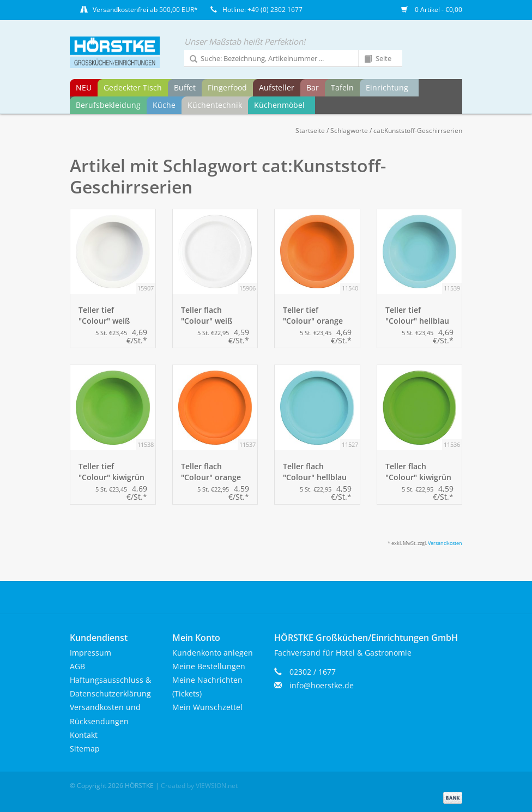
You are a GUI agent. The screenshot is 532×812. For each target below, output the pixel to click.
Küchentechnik (215, 105)
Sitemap (85, 749)
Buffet (185, 87)
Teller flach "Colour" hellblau (315, 472)
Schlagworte (349, 131)
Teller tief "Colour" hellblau (417, 315)
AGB (77, 666)
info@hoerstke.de (322, 685)
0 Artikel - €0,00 (432, 10)
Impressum (90, 653)
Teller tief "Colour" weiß (104, 315)
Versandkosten (445, 543)
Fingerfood (227, 87)
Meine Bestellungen (209, 666)
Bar (313, 87)
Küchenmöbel (279, 105)
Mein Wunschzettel (207, 707)
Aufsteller (277, 87)
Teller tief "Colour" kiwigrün (111, 472)
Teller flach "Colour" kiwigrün (418, 472)
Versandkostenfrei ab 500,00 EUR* (145, 10)
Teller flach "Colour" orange (211, 472)
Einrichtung (387, 87)
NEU (84, 87)
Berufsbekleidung (108, 105)
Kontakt (84, 735)
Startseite (310, 131)
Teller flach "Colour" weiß (207, 315)
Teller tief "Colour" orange (313, 315)
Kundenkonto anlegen (213, 653)
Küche (164, 105)
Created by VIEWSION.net (199, 786)
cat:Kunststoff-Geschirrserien (418, 131)
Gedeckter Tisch (133, 87)
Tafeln (342, 87)
